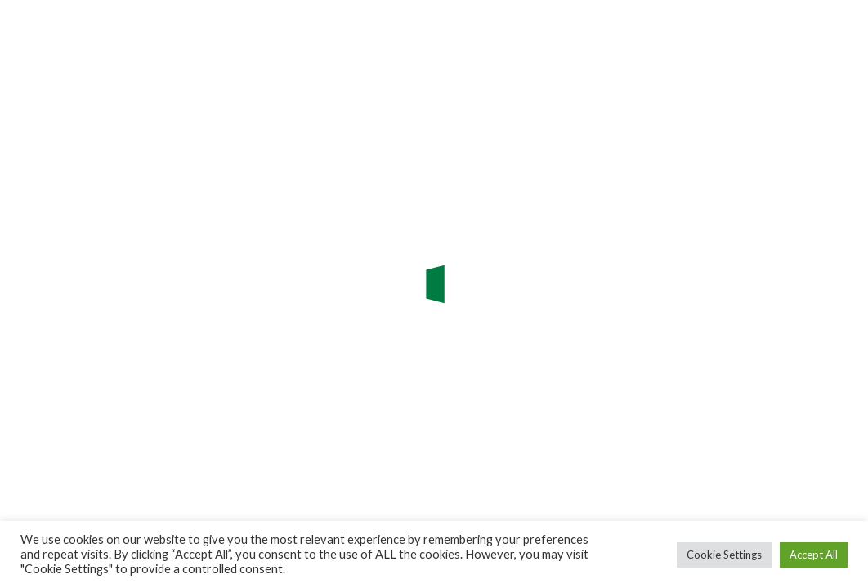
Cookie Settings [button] (724, 555)
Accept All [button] (814, 555)
